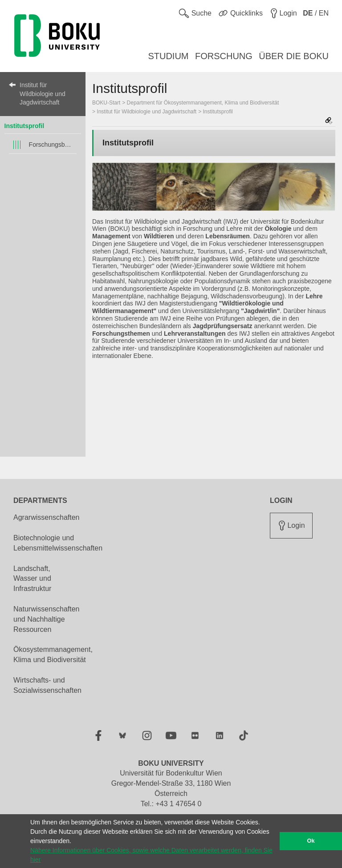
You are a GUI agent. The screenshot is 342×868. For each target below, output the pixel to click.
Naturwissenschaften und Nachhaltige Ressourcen (47, 619)
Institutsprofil (24, 126)
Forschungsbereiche (51, 145)
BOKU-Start (106, 103)
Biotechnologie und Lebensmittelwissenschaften (58, 543)
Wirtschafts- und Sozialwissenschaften (47, 685)
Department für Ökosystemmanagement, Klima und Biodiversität (203, 103)
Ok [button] (311, 841)
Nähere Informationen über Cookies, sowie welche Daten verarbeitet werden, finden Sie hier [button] (151, 855)
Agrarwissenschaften (47, 517)
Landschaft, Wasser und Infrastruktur (32, 579)
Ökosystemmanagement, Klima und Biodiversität (53, 655)
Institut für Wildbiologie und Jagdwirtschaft (43, 94)
